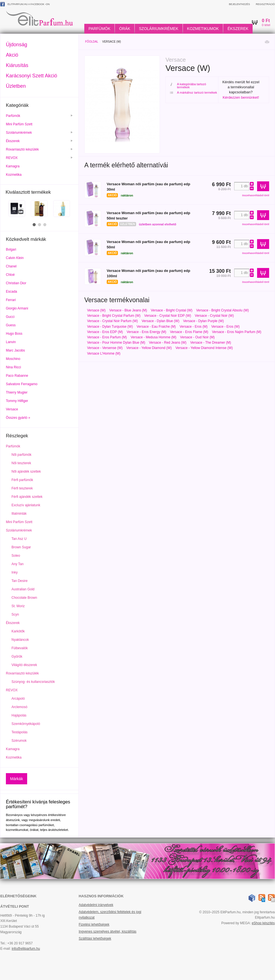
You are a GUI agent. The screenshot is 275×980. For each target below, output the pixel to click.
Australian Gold (23, 589)
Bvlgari (11, 249)
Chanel (11, 266)
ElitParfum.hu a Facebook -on (25, 4)
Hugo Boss (14, 334)
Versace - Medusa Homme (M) (153, 337)
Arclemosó (19, 707)
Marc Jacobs (15, 350)
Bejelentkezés (239, 4)
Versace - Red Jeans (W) (168, 343)
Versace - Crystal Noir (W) (214, 316)
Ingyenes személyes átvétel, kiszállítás (108, 932)
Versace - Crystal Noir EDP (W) (168, 316)
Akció (12, 55)
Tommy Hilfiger (17, 401)
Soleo (16, 556)
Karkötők (18, 631)
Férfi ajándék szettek (27, 497)
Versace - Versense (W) (105, 348)
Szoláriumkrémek (159, 29)
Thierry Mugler (17, 392)
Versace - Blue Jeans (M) (128, 310)
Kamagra (13, 166)
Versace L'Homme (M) (104, 353)
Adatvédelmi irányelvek (96, 905)
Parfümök (99, 29)
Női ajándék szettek (26, 471)
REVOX (39, 158)
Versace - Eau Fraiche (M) (156, 327)
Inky (15, 572)
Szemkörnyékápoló (26, 724)
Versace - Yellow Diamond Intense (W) (204, 348)
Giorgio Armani (17, 308)
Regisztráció (265, 4)
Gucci (10, 317)
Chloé (10, 275)
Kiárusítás (17, 65)
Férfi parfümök (22, 480)
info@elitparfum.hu (26, 949)
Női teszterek (21, 463)
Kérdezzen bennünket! (241, 97)
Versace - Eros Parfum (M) (107, 337)
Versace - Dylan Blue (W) (161, 321)
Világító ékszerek (24, 665)
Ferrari (11, 300)
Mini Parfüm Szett (20, 124)
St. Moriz (18, 606)
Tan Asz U (19, 539)
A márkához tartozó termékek (194, 93)
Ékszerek (238, 29)
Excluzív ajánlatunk (26, 505)
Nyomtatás (267, 43)
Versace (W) (96, 310)
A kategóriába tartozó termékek (188, 86)
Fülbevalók (20, 648)
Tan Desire (19, 581)
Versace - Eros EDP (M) (105, 332)
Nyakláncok (20, 640)
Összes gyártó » (18, 418)
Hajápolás (19, 715)
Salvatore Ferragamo (22, 384)
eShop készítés (263, 923)
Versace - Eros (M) (194, 327)
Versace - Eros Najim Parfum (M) (237, 332)
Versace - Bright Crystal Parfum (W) (114, 316)
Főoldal (92, 42)
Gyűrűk (17, 657)
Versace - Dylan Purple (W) (203, 321)
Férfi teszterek (22, 488)
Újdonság (17, 45)
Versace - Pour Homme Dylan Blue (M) (116, 343)
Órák (125, 29)
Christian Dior (16, 283)
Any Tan (18, 564)
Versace (12, 409)
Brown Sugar (21, 547)
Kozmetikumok (203, 29)
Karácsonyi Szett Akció (32, 76)
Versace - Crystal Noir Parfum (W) (112, 321)
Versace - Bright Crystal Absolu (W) (222, 310)
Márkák (17, 779)
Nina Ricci (13, 367)
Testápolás (19, 732)
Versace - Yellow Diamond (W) (149, 348)
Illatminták (19, 514)
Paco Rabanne (17, 376)
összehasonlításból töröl (256, 195)
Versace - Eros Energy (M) (146, 332)
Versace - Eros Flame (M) (189, 332)
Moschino (13, 359)
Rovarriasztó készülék (39, 149)
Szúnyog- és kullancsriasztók (33, 682)
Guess (11, 325)
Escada (11, 292)
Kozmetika (14, 175)
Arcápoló (18, 699)
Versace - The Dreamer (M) (211, 343)
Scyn (15, 614)
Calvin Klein (15, 258)
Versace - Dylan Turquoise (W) (110, 327)
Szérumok (19, 741)
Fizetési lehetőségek (94, 924)
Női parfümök (21, 455)
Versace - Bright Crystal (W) (172, 310)
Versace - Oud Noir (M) (197, 337)
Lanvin (11, 342)
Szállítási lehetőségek (95, 939)
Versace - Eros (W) (226, 327)
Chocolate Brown (24, 598)
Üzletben (16, 86)
